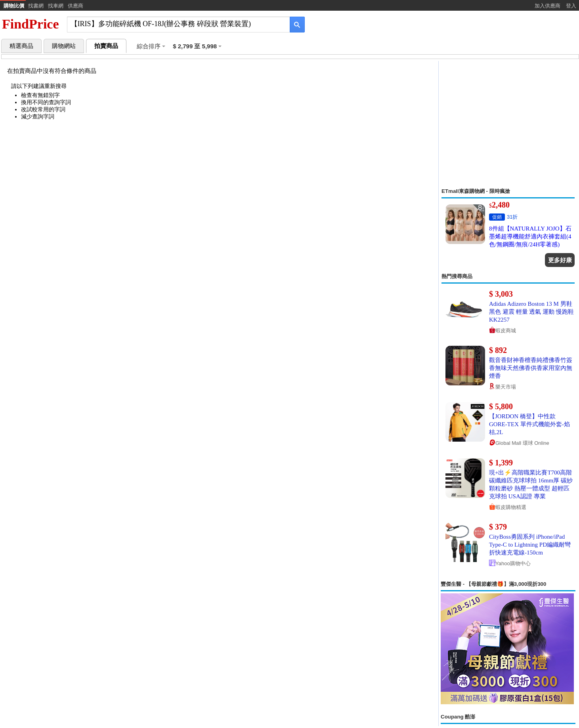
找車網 (56, 6)
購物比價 (14, 6)
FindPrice (31, 24)
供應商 (75, 6)
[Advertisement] (508, 124)
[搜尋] (173, 24)
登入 (571, 6)
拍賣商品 (106, 46)
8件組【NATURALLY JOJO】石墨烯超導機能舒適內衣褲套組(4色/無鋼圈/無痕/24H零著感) (530, 236)
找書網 (36, 6)
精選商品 (21, 46)
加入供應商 (547, 6)
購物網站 (64, 46)
